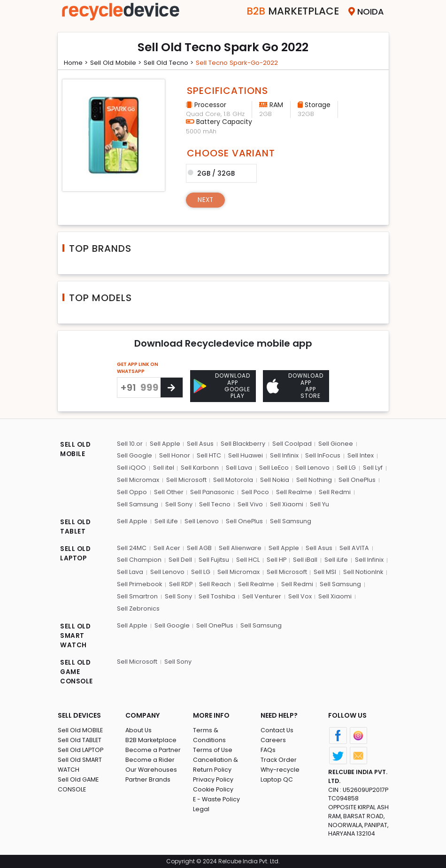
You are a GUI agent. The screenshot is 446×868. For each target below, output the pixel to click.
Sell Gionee (335, 444)
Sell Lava (238, 468)
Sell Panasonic (212, 492)
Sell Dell (180, 559)
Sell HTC (208, 456)
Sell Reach (216, 583)
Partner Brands (148, 779)
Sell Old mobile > (118, 62)
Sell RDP (181, 583)
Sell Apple (165, 444)
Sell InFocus (322, 456)
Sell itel (163, 468)
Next (206, 200)
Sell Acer (167, 547)
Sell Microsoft (186, 480)
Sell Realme (294, 492)
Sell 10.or (130, 444)
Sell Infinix (283, 456)
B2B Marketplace (151, 739)
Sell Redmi (334, 492)
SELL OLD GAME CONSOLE (77, 671)
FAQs (268, 749)
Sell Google (135, 456)
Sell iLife (166, 520)
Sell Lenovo (312, 468)
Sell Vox (299, 595)
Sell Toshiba (216, 595)
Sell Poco (255, 492)
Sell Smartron (137, 595)
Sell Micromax (138, 480)
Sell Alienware (240, 547)
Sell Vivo (249, 504)
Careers (273, 739)
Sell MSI (323, 571)
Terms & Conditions (223, 729)
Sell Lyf (371, 468)
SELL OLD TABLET (76, 526)
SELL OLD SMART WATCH (76, 635)
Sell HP (275, 559)
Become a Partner (153, 749)
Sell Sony (178, 504)
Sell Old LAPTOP (81, 749)
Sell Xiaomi (285, 504)
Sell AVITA (353, 547)
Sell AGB (199, 547)
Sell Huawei (245, 456)
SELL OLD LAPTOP (76, 553)
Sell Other (168, 492)
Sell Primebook (140, 583)
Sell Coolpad (291, 444)
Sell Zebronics (138, 607)
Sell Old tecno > (173, 62)
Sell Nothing (313, 480)
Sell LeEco (273, 468)
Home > (77, 62)
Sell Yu (318, 504)
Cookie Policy (214, 779)
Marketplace (287, 12)
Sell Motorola (233, 480)
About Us (139, 729)
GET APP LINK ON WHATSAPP (138, 368)
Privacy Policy (214, 769)
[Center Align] (172, 387)
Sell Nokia (274, 480)
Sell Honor (174, 456)
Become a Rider (150, 759)
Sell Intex (359, 456)
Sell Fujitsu (213, 559)
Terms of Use (213, 739)
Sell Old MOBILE (81, 729)
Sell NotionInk (361, 571)
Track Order (279, 759)
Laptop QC (277, 779)
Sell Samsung (138, 504)
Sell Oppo (132, 492)
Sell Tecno (214, 504)
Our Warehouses (151, 769)
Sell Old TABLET (80, 739)
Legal (201, 798)
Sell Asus (200, 444)
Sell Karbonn (200, 468)
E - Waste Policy (217, 788)
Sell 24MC (132, 547)
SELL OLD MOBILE (76, 450)
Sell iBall (304, 559)
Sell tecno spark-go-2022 (245, 62)
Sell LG (345, 468)
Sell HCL (247, 559)
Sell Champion (139, 559)
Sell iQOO (131, 468)
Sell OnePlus (356, 480)
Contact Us (277, 729)
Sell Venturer (261, 595)
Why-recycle (280, 769)
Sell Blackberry (242, 444)
